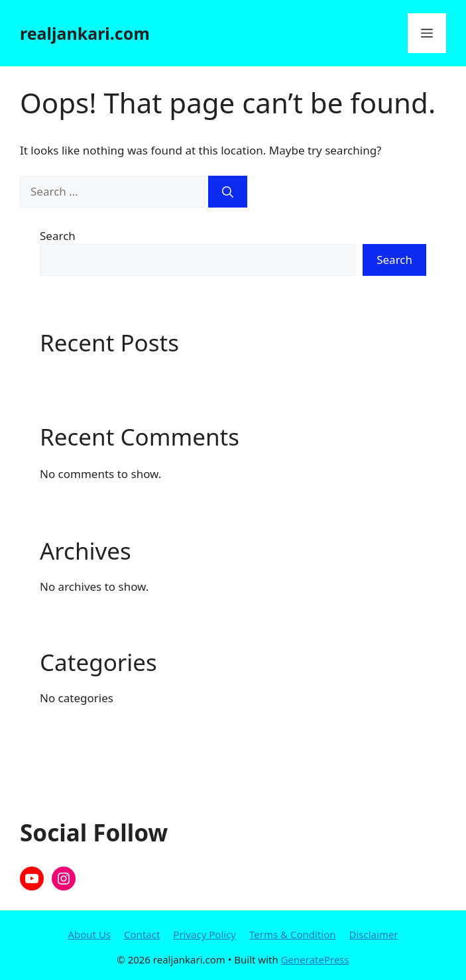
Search (58, 236)
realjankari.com (85, 33)
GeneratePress (315, 959)
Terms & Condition (293, 934)
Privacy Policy (204, 934)
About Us (89, 934)
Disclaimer (374, 934)
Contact (142, 934)
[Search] (228, 192)
